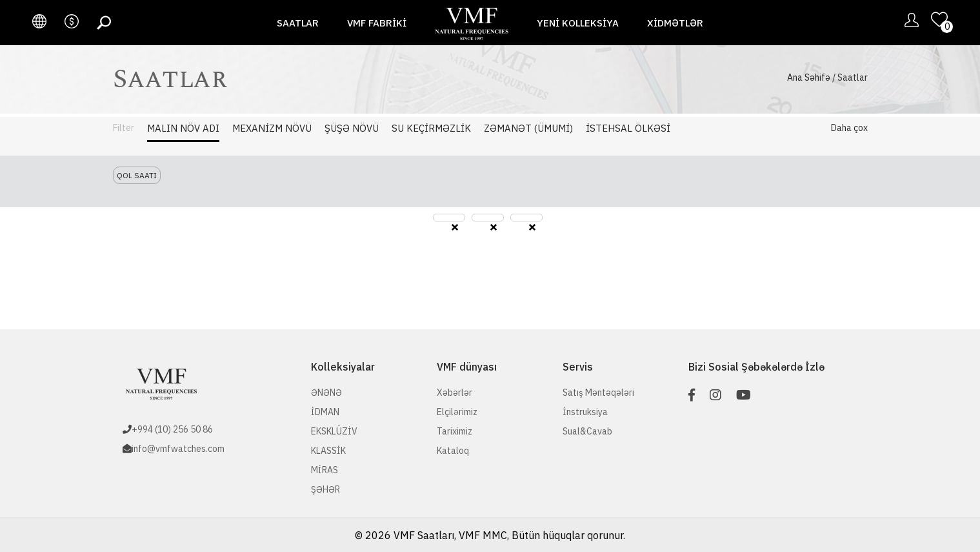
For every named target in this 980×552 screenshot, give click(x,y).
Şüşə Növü (352, 128)
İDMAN (325, 412)
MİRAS (325, 470)
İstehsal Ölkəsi (628, 128)
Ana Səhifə (809, 77)
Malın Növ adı (183, 128)
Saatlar (298, 23)
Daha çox (849, 128)
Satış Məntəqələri (598, 393)
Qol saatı (137, 175)
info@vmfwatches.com (178, 449)
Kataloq (453, 451)
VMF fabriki (377, 23)
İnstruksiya (585, 412)
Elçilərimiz (457, 412)
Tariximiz (455, 431)
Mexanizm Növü (272, 128)
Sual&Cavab (587, 431)
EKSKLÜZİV (334, 431)
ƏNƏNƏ (326, 393)
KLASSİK (328, 451)
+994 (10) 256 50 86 (172, 429)
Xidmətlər (675, 23)
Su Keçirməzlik (431, 128)
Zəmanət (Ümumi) (528, 128)
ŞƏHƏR (325, 489)
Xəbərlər (455, 393)
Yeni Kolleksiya (578, 23)
